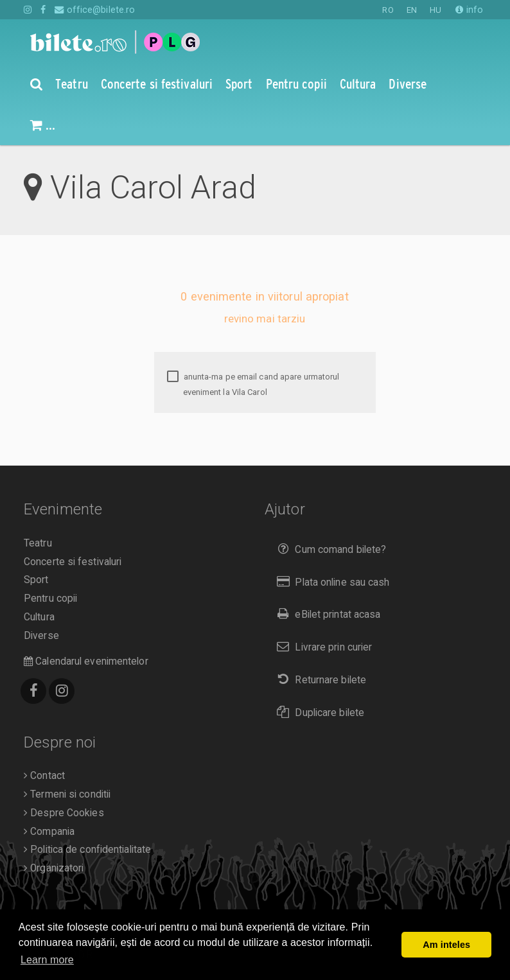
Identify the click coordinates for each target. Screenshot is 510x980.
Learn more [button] (47, 960)
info (469, 10)
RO (388, 10)
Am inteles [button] (446, 945)
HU (435, 10)
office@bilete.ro (95, 10)
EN (412, 10)
